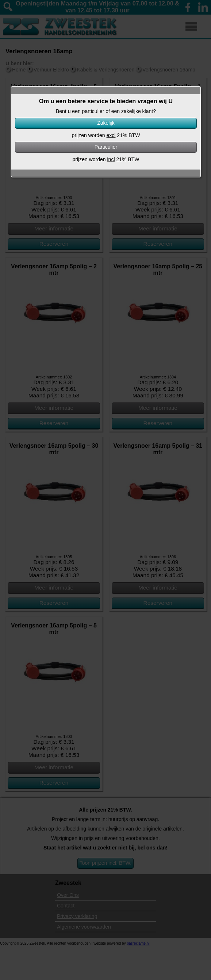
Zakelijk (106, 123)
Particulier (106, 147)
